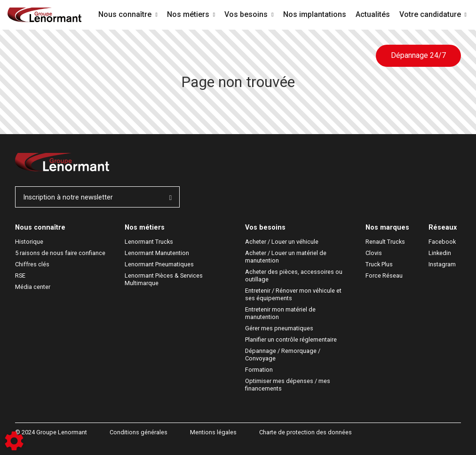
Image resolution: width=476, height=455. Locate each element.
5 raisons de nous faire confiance (60, 253)
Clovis (374, 253)
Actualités (373, 14)
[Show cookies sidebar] (14, 441)
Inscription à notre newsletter (97, 197)
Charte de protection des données (305, 432)
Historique (29, 242)
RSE (20, 275)
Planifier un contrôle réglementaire (291, 339)
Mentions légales (213, 432)
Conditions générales (139, 432)
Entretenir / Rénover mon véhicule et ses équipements (294, 294)
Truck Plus (379, 264)
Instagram (442, 264)
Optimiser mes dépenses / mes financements (288, 385)
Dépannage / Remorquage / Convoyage (283, 355)
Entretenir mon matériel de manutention (281, 313)
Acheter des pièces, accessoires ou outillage (294, 275)
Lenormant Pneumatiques (159, 264)
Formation (259, 370)
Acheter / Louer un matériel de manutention (286, 257)
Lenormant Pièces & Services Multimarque (164, 279)
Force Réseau (384, 275)
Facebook (442, 242)
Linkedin (440, 253)
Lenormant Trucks (149, 242)
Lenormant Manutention (157, 253)
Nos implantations (315, 14)
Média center (33, 287)
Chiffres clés (32, 264)
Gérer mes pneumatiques (279, 328)
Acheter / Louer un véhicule (282, 242)
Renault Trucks (385, 242)
